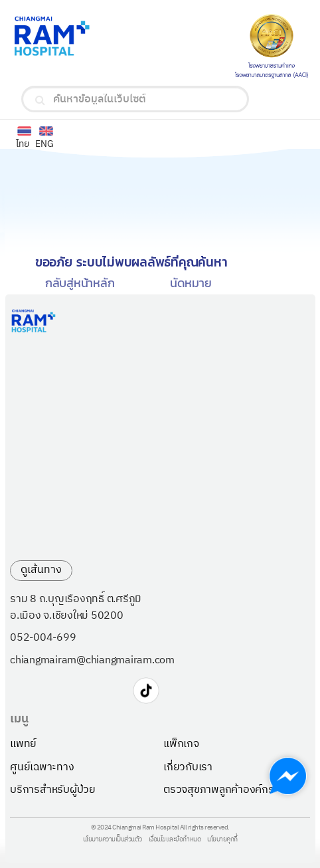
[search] (40, 100)
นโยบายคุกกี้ (222, 840)
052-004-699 (43, 638)
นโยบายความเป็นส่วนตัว (113, 840)
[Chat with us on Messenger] (288, 776)
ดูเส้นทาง (41, 570)
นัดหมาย (191, 283)
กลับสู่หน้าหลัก (80, 283)
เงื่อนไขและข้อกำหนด (175, 840)
